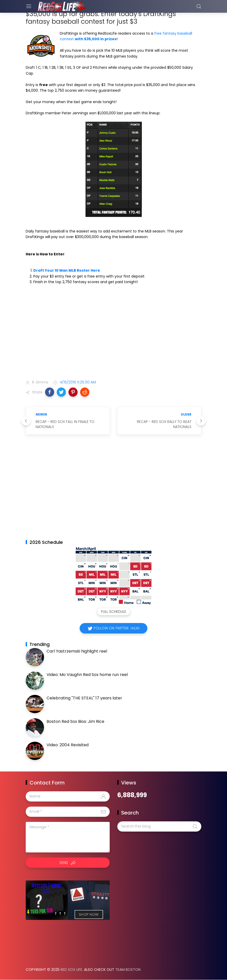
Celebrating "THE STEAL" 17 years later (84, 698)
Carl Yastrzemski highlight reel (77, 651)
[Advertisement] (113, 336)
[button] (50, 392)
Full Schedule (114, 612)
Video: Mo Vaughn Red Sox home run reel (87, 675)
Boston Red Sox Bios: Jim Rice (75, 721)
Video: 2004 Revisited (68, 745)
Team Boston (128, 970)
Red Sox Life (71, 970)
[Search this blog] (159, 826)
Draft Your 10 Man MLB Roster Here (67, 270)
